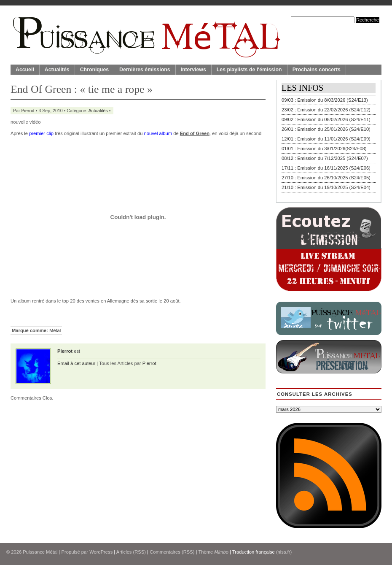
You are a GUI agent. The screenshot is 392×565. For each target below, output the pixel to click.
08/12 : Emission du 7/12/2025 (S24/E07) (325, 158)
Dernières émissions (145, 70)
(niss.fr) (284, 552)
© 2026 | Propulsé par (48, 552)
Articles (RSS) (131, 552)
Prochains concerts (317, 70)
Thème (213, 552)
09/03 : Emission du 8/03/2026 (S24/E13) (325, 100)
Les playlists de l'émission (249, 70)
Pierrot (28, 111)
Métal (55, 330)
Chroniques (94, 70)
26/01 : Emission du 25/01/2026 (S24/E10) (326, 129)
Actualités (57, 70)
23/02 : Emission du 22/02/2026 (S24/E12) (326, 110)
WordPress (101, 552)
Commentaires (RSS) (172, 552)
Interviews (193, 70)
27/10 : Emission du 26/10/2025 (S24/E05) (326, 178)
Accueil (25, 70)
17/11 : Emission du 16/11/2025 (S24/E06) (326, 168)
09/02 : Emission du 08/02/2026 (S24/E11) (326, 119)
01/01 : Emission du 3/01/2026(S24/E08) (324, 149)
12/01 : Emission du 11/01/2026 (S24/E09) (326, 139)
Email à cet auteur (76, 363)
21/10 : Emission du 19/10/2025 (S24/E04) (326, 187)
